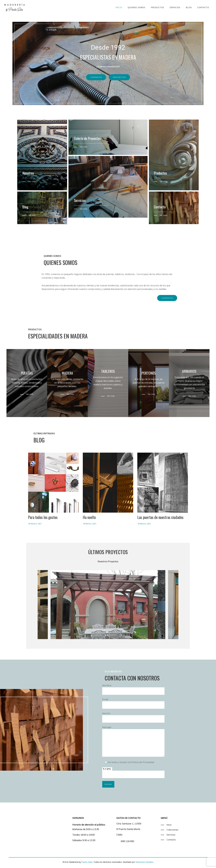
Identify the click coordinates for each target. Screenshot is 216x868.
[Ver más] (81, 147)
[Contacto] (168, 840)
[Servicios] (168, 835)
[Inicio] (166, 825)
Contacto (203, 7)
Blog (189, 7)
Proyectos (119, 77)
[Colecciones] (170, 830)
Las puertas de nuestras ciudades (160, 517)
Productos (157, 7)
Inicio (119, 7)
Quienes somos (137, 7)
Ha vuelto (89, 517)
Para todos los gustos (43, 517)
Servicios (175, 7)
